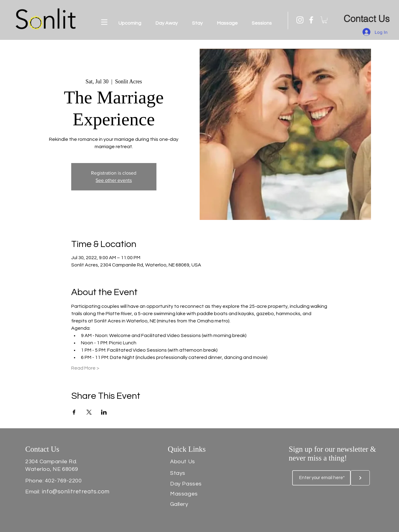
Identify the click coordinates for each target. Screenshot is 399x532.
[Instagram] (300, 20)
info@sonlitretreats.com (76, 492)
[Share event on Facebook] (74, 412)
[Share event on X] (89, 412)
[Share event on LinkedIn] (104, 412)
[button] (104, 22)
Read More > (85, 368)
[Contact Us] (367, 19)
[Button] (360, 478)
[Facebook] (311, 20)
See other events (114, 180)
